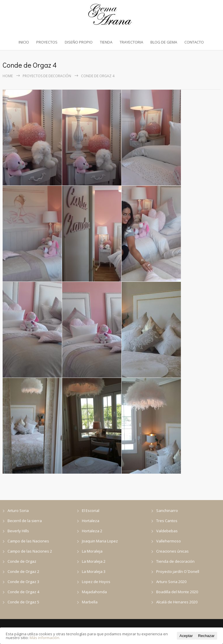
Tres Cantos (167, 521)
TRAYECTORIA (131, 42)
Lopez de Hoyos (96, 582)
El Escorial (91, 510)
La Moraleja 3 (94, 571)
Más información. (45, 638)
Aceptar (186, 636)
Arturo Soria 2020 (171, 582)
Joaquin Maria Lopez (100, 541)
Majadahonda (94, 592)
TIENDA (106, 42)
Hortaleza (91, 521)
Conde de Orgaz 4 (23, 592)
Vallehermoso (169, 541)
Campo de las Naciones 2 (30, 551)
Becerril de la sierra (25, 521)
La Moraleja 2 (94, 561)
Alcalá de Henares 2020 (177, 602)
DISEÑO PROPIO (79, 42)
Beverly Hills (18, 531)
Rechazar (206, 636)
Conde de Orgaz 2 (23, 571)
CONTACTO (194, 42)
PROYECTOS (47, 42)
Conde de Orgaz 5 (23, 602)
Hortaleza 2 (92, 531)
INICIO (24, 42)
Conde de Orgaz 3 (23, 582)
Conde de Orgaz (22, 561)
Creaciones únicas (172, 551)
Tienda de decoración (175, 561)
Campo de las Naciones (28, 541)
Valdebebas (167, 531)
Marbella (90, 602)
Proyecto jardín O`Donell (178, 571)
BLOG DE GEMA (164, 42)
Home (8, 76)
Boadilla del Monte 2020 (177, 592)
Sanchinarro (167, 510)
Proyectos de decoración (47, 76)
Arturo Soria (18, 510)
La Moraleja (92, 551)
